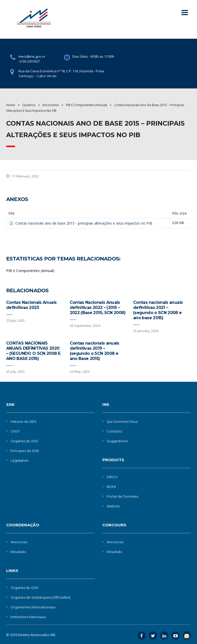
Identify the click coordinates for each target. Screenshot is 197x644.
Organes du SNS (24, 441)
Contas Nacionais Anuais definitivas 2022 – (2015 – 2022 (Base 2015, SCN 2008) (98, 308)
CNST (15, 431)
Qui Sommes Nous (122, 421)
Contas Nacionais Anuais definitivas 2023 (31, 305)
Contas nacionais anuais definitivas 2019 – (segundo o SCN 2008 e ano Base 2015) (95, 351)
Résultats (18, 552)
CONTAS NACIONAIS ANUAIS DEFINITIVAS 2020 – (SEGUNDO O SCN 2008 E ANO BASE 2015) (33, 351)
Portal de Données (122, 496)
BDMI (111, 487)
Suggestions (117, 441)
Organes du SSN (24, 588)
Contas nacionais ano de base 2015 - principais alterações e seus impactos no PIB (84, 223)
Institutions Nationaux (28, 617)
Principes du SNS (25, 451)
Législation (19, 460)
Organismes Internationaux (33, 607)
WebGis (113, 506)
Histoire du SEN (23, 421)
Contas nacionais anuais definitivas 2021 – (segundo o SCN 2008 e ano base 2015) (158, 310)
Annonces (19, 542)
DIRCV (112, 477)
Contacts (114, 431)
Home (11, 105)
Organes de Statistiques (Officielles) (40, 597)
